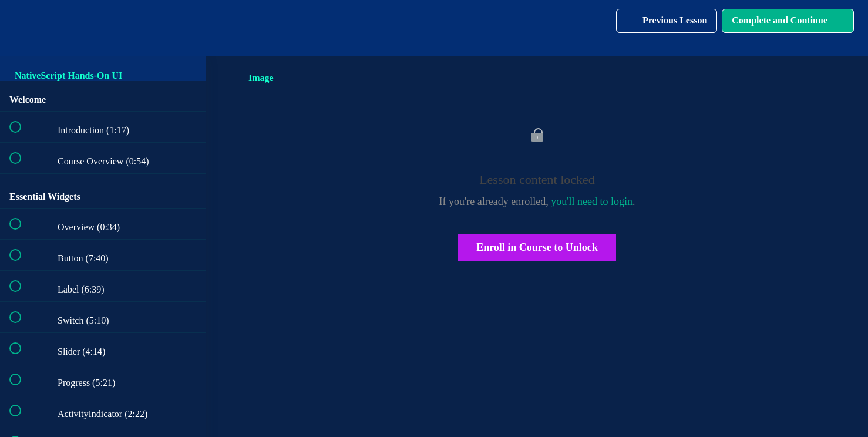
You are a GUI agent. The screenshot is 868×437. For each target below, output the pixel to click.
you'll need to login (592, 201)
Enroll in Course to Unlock (537, 247)
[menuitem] (103, 28)
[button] (22, 28)
